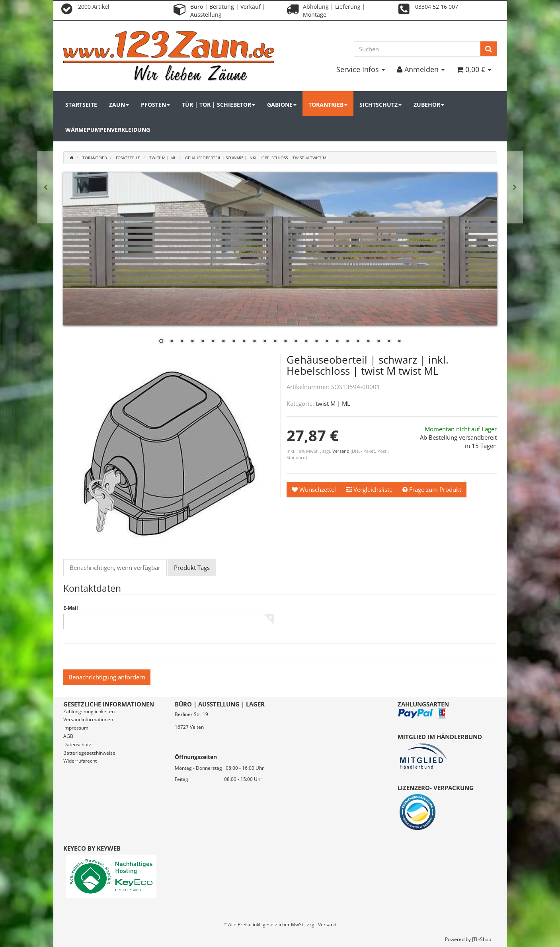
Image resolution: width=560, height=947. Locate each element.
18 (337, 342)
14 (296, 342)
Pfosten (155, 105)
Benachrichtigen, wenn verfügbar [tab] (115, 567)
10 (254, 342)
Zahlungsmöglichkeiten (89, 711)
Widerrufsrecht (80, 761)
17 (327, 342)
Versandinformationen (88, 719)
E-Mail (71, 608)
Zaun (119, 105)
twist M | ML (333, 403)
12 (275, 342)
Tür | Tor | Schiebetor (219, 105)
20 (358, 342)
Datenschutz (77, 744)
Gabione (282, 105)
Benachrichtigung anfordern (107, 677)
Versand (341, 451)
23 (389, 342)
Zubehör (429, 105)
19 (347, 342)
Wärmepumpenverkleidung (108, 130)
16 (316, 342)
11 (265, 342)
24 (399, 342)
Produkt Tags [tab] (192, 567)
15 (306, 342)
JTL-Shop (482, 939)
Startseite (81, 105)
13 (285, 342)
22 (379, 342)
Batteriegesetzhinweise (89, 753)
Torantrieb (328, 105)
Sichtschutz (380, 105)
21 (368, 342)
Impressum (76, 728)
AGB (68, 736)
